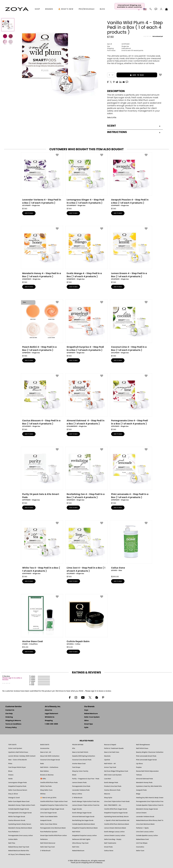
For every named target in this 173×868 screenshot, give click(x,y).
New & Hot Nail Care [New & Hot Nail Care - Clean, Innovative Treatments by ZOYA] (112, 752)
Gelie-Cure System (92, 717)
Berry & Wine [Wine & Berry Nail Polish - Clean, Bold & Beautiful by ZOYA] (77, 794)
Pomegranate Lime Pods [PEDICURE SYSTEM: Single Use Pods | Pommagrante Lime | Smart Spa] (81, 786)
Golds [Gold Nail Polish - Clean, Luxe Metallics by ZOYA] (10, 779)
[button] (17, 9)
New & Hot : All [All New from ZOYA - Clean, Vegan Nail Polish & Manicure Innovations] (46, 752)
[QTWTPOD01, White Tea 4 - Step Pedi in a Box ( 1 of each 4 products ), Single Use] (42, 548)
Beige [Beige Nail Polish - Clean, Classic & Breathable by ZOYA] (138, 794)
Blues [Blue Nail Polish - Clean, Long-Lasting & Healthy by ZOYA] (10, 771)
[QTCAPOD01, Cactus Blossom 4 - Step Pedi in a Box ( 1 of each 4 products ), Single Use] (42, 400)
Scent (134, 126)
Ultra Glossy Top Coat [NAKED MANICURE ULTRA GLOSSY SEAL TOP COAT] (80, 843)
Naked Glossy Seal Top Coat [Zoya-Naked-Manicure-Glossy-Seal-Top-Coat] (19, 847)
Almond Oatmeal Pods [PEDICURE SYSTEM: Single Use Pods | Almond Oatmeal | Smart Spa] (145, 779)
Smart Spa (88, 724)
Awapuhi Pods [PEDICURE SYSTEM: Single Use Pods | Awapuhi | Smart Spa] (141, 790)
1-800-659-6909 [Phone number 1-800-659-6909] (51, 724)
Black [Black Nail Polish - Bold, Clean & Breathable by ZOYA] (74, 775)
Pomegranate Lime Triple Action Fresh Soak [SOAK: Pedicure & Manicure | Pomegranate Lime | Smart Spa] (150, 801)
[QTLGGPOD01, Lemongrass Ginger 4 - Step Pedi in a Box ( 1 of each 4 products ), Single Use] (86, 180)
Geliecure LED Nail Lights (81, 839)
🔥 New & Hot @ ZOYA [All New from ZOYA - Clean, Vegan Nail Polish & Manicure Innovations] (48, 798)
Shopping (49, 721)
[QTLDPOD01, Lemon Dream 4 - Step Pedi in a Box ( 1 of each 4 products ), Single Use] (131, 253)
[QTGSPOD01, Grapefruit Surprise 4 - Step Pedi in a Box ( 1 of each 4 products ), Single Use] (86, 327)
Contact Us (10, 710)
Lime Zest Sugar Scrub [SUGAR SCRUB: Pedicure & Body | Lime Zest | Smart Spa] (48, 813)
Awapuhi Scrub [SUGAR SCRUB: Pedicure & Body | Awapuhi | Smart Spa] (46, 820)
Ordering (9, 717)
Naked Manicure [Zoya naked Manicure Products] (78, 851)
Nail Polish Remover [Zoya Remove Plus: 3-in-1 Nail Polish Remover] (48, 843)
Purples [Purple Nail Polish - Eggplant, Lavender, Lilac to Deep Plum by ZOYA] (139, 767)
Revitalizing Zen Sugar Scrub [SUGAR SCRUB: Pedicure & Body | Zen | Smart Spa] (83, 820)
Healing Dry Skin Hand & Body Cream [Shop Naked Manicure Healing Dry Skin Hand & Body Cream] (150, 798)
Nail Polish (76, 832)
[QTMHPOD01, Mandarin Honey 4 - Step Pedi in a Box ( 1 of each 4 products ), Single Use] (42, 253)
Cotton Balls (13, 839)
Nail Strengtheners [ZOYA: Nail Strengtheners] (143, 745)
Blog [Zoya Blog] (102, 9)
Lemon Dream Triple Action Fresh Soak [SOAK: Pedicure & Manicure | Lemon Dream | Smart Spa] (86, 805)
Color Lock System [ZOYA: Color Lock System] (15, 748)
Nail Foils (76, 847)
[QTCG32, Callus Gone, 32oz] (131, 547)
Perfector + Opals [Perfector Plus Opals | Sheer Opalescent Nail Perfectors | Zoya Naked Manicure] (142, 828)
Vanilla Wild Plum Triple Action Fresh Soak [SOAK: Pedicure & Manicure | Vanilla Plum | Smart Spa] (54, 801)
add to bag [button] (130, 75)
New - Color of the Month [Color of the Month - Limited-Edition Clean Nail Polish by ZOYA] (18, 760)
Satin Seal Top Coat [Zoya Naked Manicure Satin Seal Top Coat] (47, 847)
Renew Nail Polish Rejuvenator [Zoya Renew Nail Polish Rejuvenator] (147, 771)
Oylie (86, 728)
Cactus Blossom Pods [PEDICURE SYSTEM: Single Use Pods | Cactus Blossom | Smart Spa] (112, 790)
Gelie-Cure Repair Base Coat (19, 801)
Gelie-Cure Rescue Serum (18, 790)
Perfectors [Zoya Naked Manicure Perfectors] (44, 839)
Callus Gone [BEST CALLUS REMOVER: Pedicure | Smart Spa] (109, 851)
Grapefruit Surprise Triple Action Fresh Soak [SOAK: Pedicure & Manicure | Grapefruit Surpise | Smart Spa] (54, 805)
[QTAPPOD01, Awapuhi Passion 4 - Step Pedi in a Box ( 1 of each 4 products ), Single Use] (131, 180)
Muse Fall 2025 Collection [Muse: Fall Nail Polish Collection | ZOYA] (50, 756)
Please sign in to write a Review (12, 679)
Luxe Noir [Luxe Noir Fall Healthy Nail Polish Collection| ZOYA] (108, 779)
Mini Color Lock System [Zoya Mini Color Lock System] (113, 775)
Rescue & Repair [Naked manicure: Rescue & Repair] (110, 745)
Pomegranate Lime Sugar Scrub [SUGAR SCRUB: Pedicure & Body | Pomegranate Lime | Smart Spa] (20, 813)
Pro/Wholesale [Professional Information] (87, 9)
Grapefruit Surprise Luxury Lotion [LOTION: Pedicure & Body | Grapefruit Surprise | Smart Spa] (84, 836)
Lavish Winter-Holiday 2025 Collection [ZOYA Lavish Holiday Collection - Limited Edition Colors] (22, 756)
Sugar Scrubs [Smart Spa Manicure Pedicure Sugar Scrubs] (77, 809)
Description (116, 91)
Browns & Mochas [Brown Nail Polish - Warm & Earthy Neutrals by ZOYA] (47, 775)
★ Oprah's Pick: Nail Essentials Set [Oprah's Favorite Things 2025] (117, 820)
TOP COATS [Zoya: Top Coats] (12, 745)
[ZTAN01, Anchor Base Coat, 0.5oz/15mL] (42, 620)
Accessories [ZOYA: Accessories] (45, 748)
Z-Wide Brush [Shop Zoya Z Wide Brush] (77, 798)
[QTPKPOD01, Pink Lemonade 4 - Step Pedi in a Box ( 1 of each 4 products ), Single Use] (131, 474)
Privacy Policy (11, 728)
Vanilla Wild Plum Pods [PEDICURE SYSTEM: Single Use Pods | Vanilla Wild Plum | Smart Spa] (49, 783)
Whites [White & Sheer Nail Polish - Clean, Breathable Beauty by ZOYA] (43, 794)
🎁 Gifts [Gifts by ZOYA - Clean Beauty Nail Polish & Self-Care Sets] (43, 779)
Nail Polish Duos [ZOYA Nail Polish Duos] (142, 748)
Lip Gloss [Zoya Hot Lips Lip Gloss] (139, 764)
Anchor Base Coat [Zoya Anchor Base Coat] (79, 764)
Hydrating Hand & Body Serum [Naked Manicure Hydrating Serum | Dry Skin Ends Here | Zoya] (20, 824)
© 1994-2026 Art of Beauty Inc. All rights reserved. (87, 862)
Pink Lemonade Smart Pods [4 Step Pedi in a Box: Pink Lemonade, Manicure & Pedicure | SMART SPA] (146, 756)
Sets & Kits (112, 118)
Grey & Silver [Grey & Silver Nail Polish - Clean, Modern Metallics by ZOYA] (13, 794)
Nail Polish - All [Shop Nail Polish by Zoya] (110, 764)
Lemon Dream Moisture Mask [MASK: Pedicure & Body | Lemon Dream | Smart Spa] (115, 828)
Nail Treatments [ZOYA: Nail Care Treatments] (110, 843)
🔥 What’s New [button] (66, 9)
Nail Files (12, 843)
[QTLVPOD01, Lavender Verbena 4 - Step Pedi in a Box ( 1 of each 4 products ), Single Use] (42, 180)
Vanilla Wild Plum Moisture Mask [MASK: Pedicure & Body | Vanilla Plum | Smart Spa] (117, 824)
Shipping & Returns (13, 721)
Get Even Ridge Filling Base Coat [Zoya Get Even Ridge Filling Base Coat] (116, 771)
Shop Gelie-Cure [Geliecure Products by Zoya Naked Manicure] (46, 790)
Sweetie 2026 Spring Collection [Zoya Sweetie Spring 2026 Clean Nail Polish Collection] (84, 756)
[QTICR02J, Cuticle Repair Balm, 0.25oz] (86, 620)
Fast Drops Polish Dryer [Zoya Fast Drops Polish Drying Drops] (17, 767)
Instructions (134, 132)
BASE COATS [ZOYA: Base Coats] (45, 745)
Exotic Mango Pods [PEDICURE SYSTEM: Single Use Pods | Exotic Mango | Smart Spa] (111, 783)
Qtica (86, 721)
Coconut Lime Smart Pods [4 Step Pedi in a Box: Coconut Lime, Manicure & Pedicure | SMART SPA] (82, 760)
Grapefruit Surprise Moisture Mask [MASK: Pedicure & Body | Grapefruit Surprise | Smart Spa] (85, 828)
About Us (48, 710)
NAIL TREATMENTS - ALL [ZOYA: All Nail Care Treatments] (113, 805)
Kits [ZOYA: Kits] (74, 748)
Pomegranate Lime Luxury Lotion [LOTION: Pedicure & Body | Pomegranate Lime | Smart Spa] (21, 836)
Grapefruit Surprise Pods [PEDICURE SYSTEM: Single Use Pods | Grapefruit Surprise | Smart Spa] (17, 786)
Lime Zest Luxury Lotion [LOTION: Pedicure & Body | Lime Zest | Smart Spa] (145, 832)
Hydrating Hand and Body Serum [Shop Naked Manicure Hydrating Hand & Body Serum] (116, 817)
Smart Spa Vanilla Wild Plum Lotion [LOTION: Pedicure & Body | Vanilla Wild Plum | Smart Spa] (54, 836)
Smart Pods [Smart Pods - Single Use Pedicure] (108, 847)
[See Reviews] (153, 37)
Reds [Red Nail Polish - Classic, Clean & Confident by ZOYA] (42, 764)
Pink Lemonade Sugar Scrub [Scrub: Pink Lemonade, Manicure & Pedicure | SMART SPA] (146, 760)
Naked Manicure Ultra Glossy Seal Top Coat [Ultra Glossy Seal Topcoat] (150, 820)
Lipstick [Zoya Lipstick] (107, 760)
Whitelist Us (50, 717)
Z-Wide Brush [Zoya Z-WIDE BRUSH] (45, 851)
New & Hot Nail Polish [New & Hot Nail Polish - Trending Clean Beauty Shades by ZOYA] (80, 752)
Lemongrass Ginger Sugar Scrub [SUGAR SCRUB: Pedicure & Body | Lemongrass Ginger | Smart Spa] (52, 809)
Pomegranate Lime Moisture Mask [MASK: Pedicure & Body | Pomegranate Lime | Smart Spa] (53, 828)
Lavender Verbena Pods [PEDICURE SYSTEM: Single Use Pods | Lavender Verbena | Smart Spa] (81, 790)
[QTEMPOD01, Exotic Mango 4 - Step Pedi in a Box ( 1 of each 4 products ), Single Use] (86, 253)
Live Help (9, 714)
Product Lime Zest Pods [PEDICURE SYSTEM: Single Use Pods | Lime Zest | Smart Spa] (113, 786)
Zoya (86, 710)
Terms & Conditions (13, 724)
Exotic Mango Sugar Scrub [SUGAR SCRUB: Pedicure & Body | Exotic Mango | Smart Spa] (82, 813)
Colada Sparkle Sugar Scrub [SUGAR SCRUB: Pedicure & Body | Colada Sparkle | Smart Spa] (19, 809)
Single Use (118, 46)
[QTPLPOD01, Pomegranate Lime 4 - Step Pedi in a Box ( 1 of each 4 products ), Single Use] (131, 400)
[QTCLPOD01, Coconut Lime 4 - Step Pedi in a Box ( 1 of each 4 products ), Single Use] (131, 327)
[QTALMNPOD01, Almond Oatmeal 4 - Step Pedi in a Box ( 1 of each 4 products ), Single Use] (86, 400)
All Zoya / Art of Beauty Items (19, 854)
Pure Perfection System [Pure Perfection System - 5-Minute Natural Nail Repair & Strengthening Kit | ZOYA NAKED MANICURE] (49, 832)
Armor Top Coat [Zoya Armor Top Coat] (110, 767)
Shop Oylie (108, 798)
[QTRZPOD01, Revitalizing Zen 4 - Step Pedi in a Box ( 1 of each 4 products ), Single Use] (86, 474)
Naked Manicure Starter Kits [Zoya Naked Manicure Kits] (19, 851)
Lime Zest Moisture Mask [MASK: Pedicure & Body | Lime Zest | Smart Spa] (145, 824)
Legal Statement (51, 714)
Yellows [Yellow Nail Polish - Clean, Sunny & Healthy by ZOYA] (139, 775)
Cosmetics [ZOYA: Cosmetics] (140, 847)
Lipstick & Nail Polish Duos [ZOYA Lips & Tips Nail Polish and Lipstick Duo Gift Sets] (18, 752)
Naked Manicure (91, 714)
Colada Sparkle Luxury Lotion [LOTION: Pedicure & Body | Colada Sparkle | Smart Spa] (147, 836)
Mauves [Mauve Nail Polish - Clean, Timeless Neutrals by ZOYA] (107, 794)
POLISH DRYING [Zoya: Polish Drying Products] (78, 745)
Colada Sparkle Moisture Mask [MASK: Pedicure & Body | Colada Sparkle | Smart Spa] (83, 824)
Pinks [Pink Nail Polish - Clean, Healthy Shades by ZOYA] (10, 764)
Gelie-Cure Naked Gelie (49, 817)
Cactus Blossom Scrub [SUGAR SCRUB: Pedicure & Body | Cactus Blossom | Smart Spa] (17, 820)
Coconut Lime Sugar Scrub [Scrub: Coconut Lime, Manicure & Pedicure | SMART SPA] (50, 760)
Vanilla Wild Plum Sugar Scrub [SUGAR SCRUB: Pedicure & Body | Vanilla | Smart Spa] (116, 809)
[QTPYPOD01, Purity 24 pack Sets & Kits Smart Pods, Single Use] (42, 474)
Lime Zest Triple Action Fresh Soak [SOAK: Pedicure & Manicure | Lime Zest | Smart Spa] (117, 801)
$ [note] (25, 209)
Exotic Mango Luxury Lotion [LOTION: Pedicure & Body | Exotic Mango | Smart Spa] (114, 832)
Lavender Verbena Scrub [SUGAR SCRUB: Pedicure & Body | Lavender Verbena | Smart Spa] (145, 817)
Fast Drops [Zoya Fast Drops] (76, 767)
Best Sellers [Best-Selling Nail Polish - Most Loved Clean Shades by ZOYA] (45, 771)
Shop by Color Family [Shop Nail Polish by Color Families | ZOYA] (80, 771)
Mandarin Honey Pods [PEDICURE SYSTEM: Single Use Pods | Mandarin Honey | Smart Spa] (144, 783)
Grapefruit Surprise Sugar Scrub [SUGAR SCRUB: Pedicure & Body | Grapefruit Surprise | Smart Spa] (116, 813)
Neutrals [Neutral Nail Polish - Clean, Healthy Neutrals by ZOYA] (107, 756)
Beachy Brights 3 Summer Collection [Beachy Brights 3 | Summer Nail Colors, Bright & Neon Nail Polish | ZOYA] (150, 752)
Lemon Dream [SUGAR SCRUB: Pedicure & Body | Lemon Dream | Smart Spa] (141, 813)
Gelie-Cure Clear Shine (49, 824)
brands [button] (49, 9)
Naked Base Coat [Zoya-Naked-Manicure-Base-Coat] (142, 839)
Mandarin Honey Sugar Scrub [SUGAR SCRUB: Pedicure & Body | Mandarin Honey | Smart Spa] (147, 809)
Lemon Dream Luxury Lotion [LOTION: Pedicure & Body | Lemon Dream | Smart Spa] (115, 836)
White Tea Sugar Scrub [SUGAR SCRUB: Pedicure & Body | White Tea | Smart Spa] (17, 817)
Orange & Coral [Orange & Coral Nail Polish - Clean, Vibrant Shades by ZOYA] (14, 798)
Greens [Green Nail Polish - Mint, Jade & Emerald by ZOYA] (11, 775)
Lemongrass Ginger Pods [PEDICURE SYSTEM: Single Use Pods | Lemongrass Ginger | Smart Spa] (18, 783)
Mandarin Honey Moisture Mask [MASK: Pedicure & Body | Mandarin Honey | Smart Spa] (20, 828)
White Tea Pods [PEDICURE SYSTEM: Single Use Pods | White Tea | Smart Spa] (46, 786)
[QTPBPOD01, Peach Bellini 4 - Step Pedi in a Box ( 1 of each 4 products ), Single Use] (42, 327)
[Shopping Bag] (167, 9)
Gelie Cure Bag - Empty (113, 839)
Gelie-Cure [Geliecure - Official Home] (140, 851)
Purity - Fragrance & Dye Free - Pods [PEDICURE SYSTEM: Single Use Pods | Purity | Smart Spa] (86, 779)
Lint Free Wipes (142, 843)
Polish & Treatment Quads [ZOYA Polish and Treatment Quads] (114, 748)
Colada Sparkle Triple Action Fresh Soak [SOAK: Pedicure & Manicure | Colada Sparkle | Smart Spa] (150, 805)
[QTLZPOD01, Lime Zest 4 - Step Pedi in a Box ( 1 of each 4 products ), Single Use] (86, 548)
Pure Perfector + (14, 832)
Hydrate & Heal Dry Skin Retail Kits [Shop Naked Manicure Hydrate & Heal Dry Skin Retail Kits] (149, 786)
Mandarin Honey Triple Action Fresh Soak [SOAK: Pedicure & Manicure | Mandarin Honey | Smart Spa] (22, 805)
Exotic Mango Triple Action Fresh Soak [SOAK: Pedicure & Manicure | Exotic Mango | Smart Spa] (86, 801)
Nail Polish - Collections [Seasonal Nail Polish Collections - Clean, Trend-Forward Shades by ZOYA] (49, 767)
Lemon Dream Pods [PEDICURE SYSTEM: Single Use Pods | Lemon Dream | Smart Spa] (79, 783)
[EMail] (124, 82)
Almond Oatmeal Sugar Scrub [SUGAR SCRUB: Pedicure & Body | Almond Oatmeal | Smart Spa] (83, 817)
